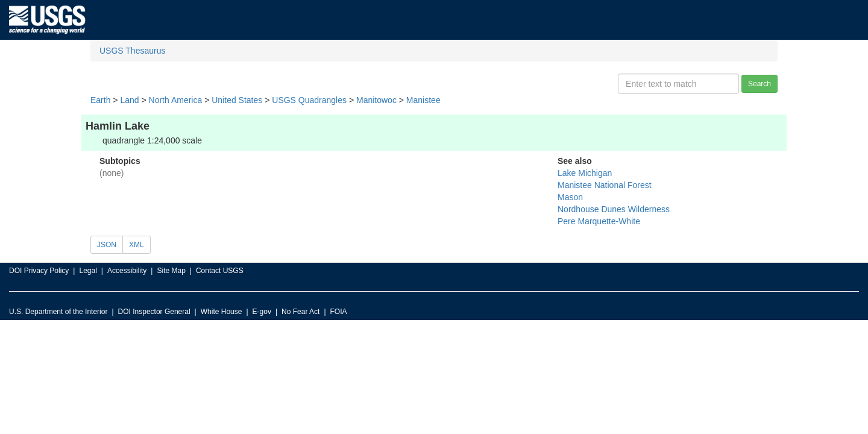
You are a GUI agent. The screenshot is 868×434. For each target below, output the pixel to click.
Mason (570, 197)
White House (222, 312)
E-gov (262, 312)
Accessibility (127, 271)
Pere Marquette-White (599, 221)
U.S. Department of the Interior (58, 312)
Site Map (171, 271)
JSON (107, 245)
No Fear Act (300, 312)
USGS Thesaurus (132, 51)
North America (176, 100)
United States (237, 100)
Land (129, 100)
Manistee (423, 100)
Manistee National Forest (605, 185)
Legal (88, 271)
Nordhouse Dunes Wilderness (614, 209)
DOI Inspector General (154, 312)
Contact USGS (220, 271)
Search (759, 84)
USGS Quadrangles (309, 100)
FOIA (339, 312)
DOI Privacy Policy (39, 271)
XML (137, 245)
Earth (100, 100)
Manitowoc (376, 100)
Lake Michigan (585, 173)
